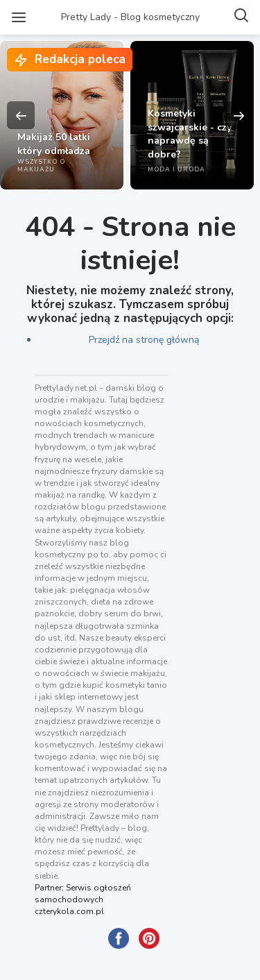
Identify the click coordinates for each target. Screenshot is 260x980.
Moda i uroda (176, 169)
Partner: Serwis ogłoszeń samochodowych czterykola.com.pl (83, 899)
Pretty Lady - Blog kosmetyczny (130, 17)
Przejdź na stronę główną (144, 340)
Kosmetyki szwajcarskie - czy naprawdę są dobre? (190, 134)
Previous (21, 115)
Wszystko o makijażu (41, 166)
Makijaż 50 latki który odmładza (54, 144)
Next (239, 115)
